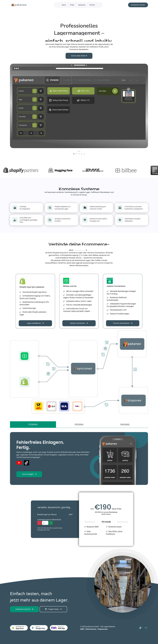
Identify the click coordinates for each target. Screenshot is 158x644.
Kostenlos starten (24, 609)
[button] (74, 154)
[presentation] (78, 151)
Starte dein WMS (79, 56)
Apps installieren (35, 323)
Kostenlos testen (138, 5)
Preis (72, 5)
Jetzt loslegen (29, 474)
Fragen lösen (53, 609)
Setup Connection (79, 323)
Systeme (82, 5)
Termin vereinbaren (123, 323)
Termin (92, 5)
